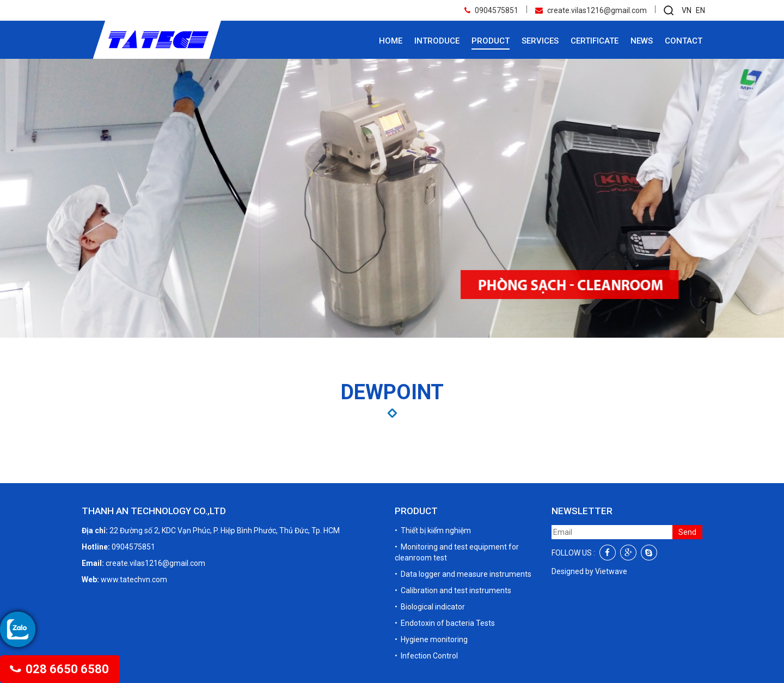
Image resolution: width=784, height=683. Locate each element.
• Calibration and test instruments (453, 590)
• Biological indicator (430, 607)
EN (700, 10)
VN (687, 10)
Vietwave (611, 571)
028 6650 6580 (60, 669)
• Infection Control (426, 656)
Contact (684, 41)
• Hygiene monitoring (431, 639)
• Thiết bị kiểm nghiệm (433, 530)
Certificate (595, 41)
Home (391, 41)
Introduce (437, 41)
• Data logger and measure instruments (463, 574)
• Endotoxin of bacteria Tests (445, 623)
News (642, 41)
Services (540, 41)
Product (491, 41)
